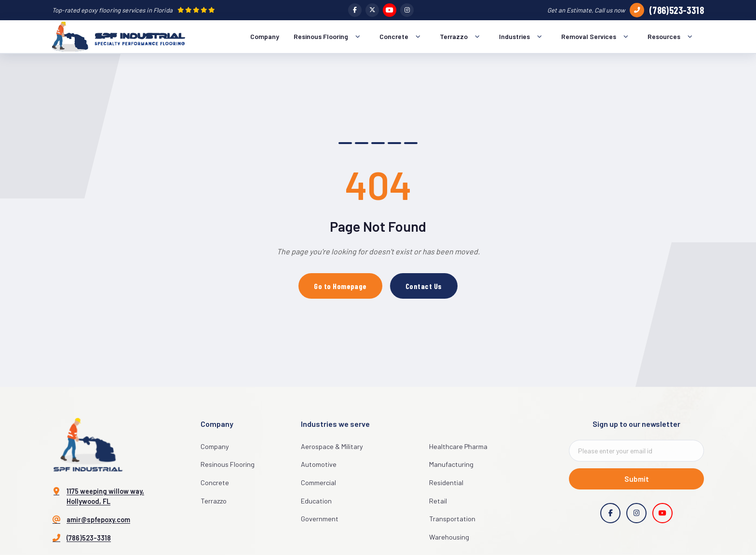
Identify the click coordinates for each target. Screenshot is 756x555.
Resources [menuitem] (672, 37)
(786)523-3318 (676, 10)
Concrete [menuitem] (402, 37)
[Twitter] (372, 10)
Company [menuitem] (265, 36)
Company (215, 446)
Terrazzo (214, 501)
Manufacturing (451, 464)
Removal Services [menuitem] (597, 37)
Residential (446, 482)
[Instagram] (407, 10)
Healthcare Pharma (458, 446)
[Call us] (637, 10)
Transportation (452, 519)
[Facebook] (355, 10)
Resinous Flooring (228, 464)
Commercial (318, 482)
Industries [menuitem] (523, 37)
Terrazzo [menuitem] (462, 37)
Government (320, 519)
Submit (637, 479)
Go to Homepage (340, 286)
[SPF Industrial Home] (119, 37)
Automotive (319, 464)
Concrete (215, 482)
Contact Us (424, 286)
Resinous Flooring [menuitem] (329, 37)
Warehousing (449, 537)
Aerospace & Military (332, 446)
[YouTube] (390, 10)
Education (316, 501)
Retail (438, 501)
